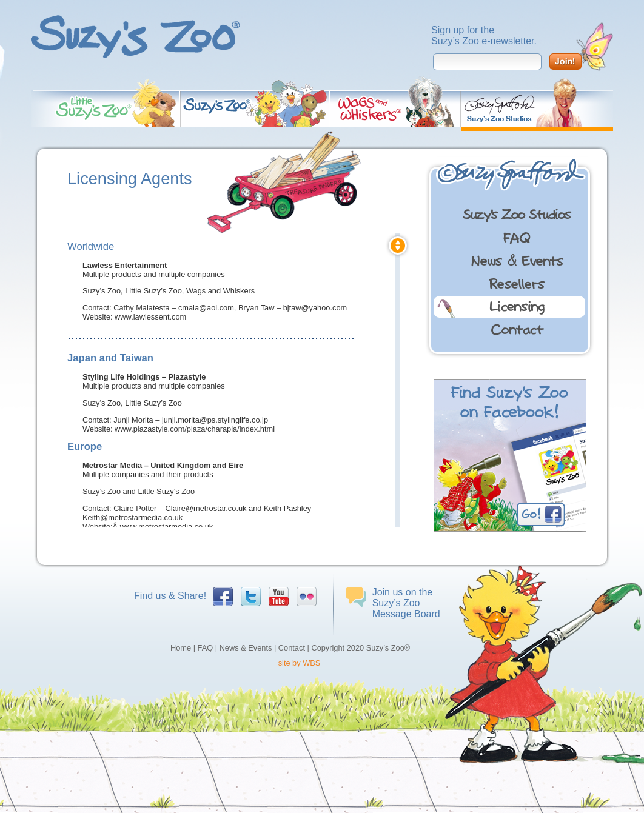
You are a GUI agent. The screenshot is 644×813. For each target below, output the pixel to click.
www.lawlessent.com (150, 317)
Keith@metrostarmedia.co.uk (132, 517)
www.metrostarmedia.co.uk (167, 527)
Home (181, 648)
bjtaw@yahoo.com (315, 308)
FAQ (206, 648)
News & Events (246, 648)
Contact (292, 648)
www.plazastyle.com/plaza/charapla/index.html (195, 429)
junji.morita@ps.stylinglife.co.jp (215, 420)
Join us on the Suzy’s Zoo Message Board (406, 603)
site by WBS (300, 663)
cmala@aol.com (206, 308)
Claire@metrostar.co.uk (206, 508)
